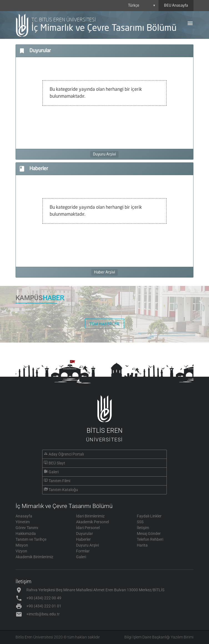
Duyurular (85, 534)
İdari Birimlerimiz (90, 516)
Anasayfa (24, 516)
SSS (140, 522)
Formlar (83, 551)
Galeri (54, 472)
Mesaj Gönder (149, 534)
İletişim (143, 528)
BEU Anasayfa (176, 6)
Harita (142, 545)
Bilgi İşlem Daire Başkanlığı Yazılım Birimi (159, 637)
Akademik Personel (92, 522)
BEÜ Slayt (57, 463)
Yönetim (23, 522)
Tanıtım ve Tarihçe (31, 539)
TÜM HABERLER (104, 324)
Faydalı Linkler (149, 516)
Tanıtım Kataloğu (63, 490)
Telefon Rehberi (150, 539)
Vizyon (21, 551)
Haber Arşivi (104, 272)
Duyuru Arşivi (104, 154)
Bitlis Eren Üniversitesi (34, 637)
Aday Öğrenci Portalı (66, 454)
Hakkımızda (26, 534)
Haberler (83, 539)
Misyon (22, 545)
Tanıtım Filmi (59, 481)
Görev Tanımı (27, 528)
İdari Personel (88, 528)
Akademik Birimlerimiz (34, 557)
